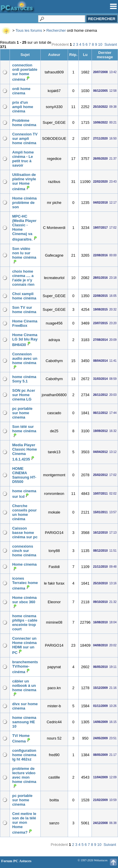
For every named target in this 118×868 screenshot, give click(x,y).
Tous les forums (29, 30)
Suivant (111, 44)
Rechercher (56, 30)
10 (100, 44)
